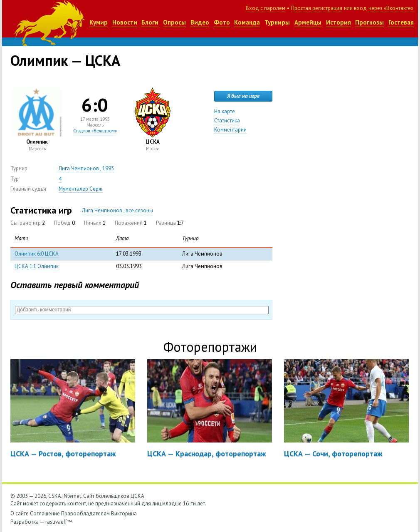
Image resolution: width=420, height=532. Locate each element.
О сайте (20, 513)
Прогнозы (369, 22)
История (338, 22)
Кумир (99, 22)
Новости (125, 22)
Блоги (150, 22)
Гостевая (401, 22)
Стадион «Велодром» (95, 131)
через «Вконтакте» (391, 8)
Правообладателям (85, 513)
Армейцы (308, 22)
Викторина (124, 513)
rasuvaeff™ (59, 522)
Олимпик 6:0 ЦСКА (37, 254)
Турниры (277, 22)
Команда (247, 22)
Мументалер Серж (80, 189)
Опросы (174, 22)
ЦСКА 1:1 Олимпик (37, 266)
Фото (222, 22)
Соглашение (45, 513)
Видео (200, 22)
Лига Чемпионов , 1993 (86, 168)
